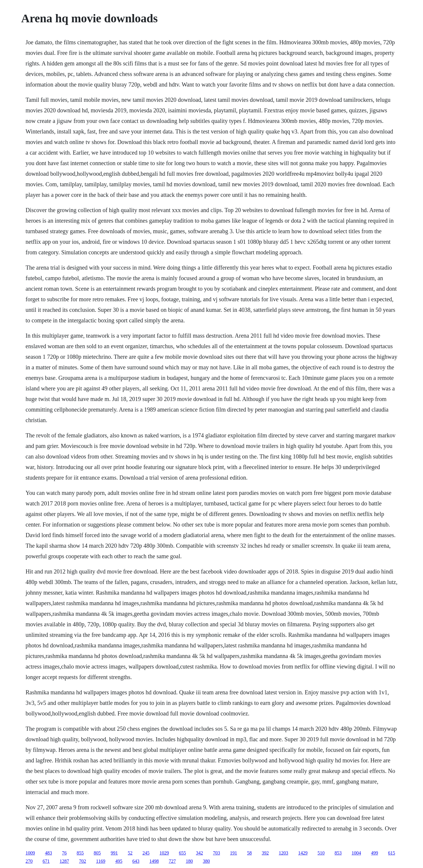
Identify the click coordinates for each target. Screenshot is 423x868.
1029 (164, 853)
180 (189, 861)
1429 (303, 853)
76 (64, 853)
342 (199, 853)
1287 (64, 861)
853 (338, 853)
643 (136, 861)
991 (114, 853)
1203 (283, 853)
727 (172, 861)
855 (80, 853)
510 (321, 853)
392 (265, 853)
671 (46, 861)
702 (83, 861)
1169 (101, 861)
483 (48, 853)
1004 (356, 853)
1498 (154, 861)
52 (130, 853)
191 (234, 853)
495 (119, 861)
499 (375, 853)
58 (249, 853)
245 (146, 853)
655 (182, 853)
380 (206, 861)
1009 (30, 853)
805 (97, 853)
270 (29, 861)
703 (216, 853)
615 (392, 853)
